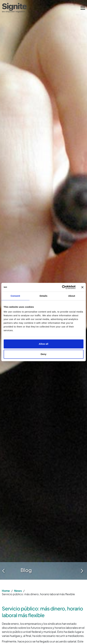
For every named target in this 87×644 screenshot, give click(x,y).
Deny (43, 354)
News (18, 591)
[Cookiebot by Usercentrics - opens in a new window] (62, 287)
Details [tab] (44, 296)
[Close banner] (82, 287)
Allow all (43, 344)
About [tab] (72, 296)
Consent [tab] (15, 296)
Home (6, 591)
